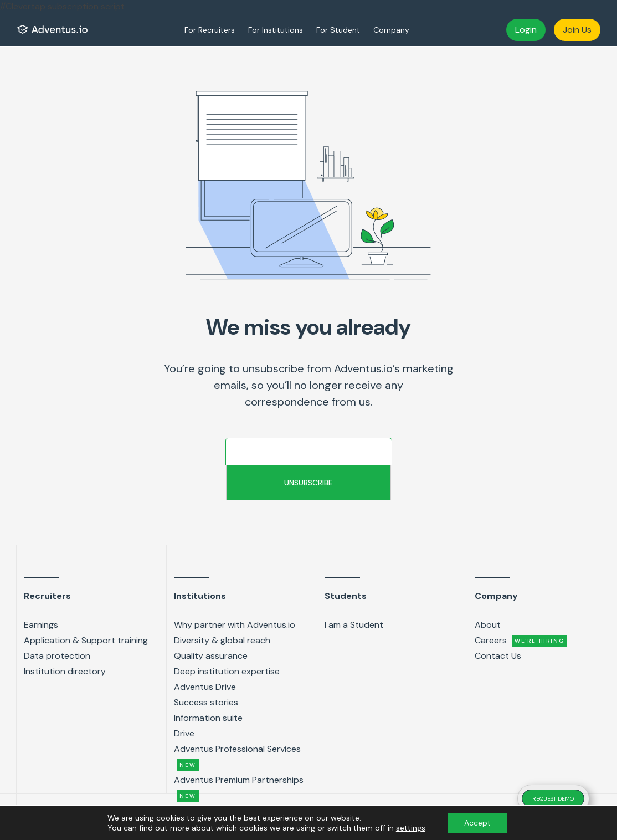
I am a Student (354, 625)
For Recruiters (210, 30)
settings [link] (411, 828)
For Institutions (276, 30)
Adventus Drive (205, 687)
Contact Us (498, 656)
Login (526, 30)
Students (346, 596)
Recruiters (47, 596)
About (488, 625)
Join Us (577, 30)
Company (391, 30)
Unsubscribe (308, 483)
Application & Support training (86, 640)
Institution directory (65, 671)
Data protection (57, 656)
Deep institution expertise (227, 671)
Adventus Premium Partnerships (239, 788)
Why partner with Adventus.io (235, 625)
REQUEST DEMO (553, 799)
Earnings (41, 625)
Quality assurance (211, 656)
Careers (521, 641)
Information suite (208, 718)
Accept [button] (477, 823)
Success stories (206, 702)
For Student (338, 30)
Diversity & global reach (222, 640)
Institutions (200, 596)
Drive (184, 733)
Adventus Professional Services (237, 757)
